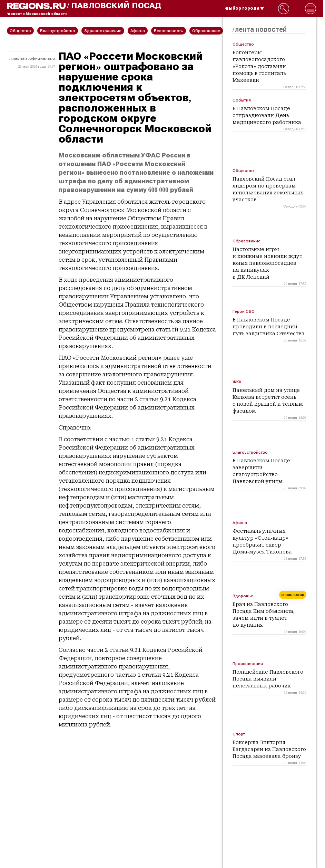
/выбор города (245, 8)
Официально (42, 58)
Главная (19, 58)
